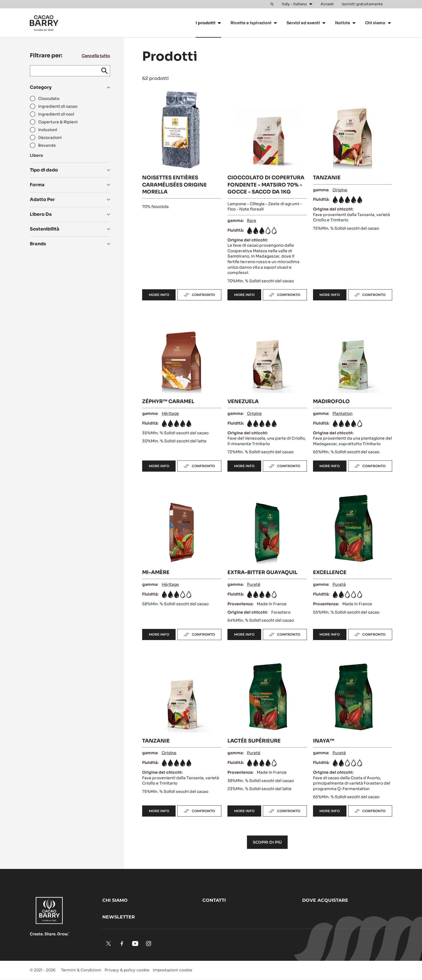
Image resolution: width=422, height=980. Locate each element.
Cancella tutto (96, 56)
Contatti (214, 900)
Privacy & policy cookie (127, 970)
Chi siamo (115, 900)
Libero (37, 155)
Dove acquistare (325, 900)
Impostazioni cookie (172, 970)
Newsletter (119, 917)
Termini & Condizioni (81, 970)
